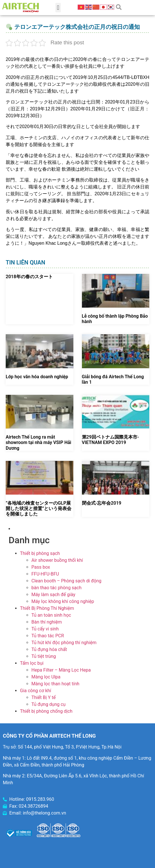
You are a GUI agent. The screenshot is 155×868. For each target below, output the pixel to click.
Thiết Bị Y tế (44, 697)
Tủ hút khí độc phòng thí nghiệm (64, 643)
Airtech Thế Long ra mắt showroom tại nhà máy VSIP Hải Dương (38, 442)
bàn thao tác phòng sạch (56, 588)
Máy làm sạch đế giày (53, 595)
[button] (58, 8)
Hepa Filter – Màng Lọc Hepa (61, 670)
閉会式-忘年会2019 (102, 503)
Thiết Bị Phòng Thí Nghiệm (47, 608)
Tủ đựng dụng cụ (49, 704)
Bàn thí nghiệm (47, 622)
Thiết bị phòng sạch (40, 553)
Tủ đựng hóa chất (49, 649)
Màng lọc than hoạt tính (55, 684)
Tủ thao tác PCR (48, 636)
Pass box (41, 567)
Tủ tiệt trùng (44, 656)
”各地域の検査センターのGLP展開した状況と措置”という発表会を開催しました (39, 508)
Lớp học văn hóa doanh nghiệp (37, 377)
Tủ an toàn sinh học (51, 615)
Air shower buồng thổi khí (57, 560)
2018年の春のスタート (29, 277)
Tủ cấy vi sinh (45, 629)
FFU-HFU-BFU (45, 574)
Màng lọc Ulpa (46, 677)
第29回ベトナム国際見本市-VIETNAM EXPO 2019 (110, 440)
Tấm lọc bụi (32, 663)
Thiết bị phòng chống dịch (46, 711)
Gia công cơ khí (36, 691)
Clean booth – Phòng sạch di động (66, 581)
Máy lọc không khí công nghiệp (63, 601)
